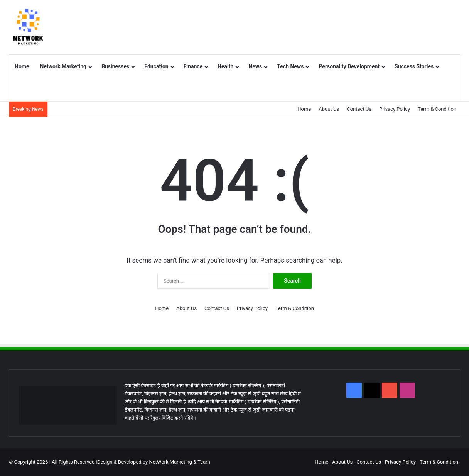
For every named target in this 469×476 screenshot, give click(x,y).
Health (225, 66)
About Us (329, 109)
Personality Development (349, 66)
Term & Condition (437, 109)
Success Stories (414, 66)
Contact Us (359, 109)
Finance (193, 66)
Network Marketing (63, 66)
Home (22, 66)
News (255, 66)
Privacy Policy (395, 109)
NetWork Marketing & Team (179, 462)
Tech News (290, 66)
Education (156, 66)
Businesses (115, 66)
